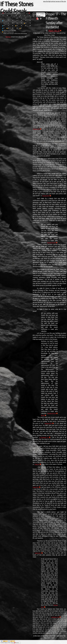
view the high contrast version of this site (55, 1)
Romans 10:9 (46, 196)
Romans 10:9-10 (51, 243)
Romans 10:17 (48, 423)
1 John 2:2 (37, 464)
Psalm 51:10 (36, 487)
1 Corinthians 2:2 (44, 437)
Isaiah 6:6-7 (38, 553)
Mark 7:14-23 (54, 31)
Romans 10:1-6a (52, 413)
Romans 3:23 (36, 129)
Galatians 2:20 (55, 617)
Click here (8, 37)
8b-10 (43, 415)
